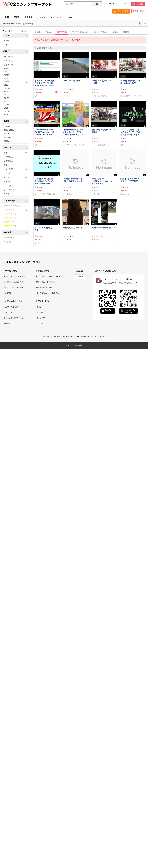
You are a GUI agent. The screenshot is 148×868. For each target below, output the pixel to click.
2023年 (7, 78)
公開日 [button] (15, 52)
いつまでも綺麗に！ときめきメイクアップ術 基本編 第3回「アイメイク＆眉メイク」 (131, 132)
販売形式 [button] (15, 233)
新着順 (37, 32)
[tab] (91, 32)
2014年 (7, 108)
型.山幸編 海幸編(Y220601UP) (102, 131)
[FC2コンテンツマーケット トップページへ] (22, 262)
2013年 (7, 111)
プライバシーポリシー (71, 337)
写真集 (17, 17)
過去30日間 (8, 65)
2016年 (7, 101)
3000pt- (7, 141)
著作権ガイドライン (88, 337)
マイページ (113, 4)
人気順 (115, 32)
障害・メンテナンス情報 (13, 287)
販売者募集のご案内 (44, 287)
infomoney (39, 96)
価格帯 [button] (15, 122)
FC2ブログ (40, 323)
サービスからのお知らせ (13, 282)
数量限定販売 (9, 238)
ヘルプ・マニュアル (12, 307)
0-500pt (7, 126)
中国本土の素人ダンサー (101, 96)
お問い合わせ (9, 323)
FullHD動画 (16, 169)
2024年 (7, 75)
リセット (25, 31)
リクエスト (8, 312)
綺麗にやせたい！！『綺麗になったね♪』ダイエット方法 (102, 181)
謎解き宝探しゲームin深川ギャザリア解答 (130, 180)
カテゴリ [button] (15, 148)
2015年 (7, 105)
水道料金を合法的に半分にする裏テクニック (73, 180)
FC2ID (39, 307)
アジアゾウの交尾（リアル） (44, 229)
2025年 (7, 72)
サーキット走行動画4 (72, 81)
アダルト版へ (138, 11)
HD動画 (7, 173)
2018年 (7, 95)
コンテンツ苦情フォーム (13, 318)
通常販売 (16, 242)
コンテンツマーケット (34, 4)
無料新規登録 (138, 4)
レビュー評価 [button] (15, 201)
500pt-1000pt (9, 130)
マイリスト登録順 (80, 32)
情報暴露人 (68, 194)
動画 (7, 17)
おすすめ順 (62, 32)
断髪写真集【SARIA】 (73, 228)
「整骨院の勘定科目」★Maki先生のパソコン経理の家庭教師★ (44, 181)
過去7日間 (8, 61)
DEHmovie (126, 145)
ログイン (126, 4)
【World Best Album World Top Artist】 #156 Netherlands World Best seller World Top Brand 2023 (44, 132)
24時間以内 (8, 57)
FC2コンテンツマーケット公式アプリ (51, 277)
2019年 (7, 91)
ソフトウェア (56, 17)
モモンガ (68, 96)
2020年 (7, 88)
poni (95, 243)
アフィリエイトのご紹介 (46, 282)
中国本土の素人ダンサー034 (101, 82)
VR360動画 (8, 161)
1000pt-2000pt (16, 134)
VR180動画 (8, 157)
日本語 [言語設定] (81, 277)
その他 (70, 17)
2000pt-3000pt (10, 137)
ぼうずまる (126, 194)
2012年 (7, 115)
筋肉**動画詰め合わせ (101, 228)
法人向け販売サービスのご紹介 (49, 293)
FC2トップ (47, 337)
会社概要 (57, 337)
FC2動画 (40, 312)
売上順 (49, 32)
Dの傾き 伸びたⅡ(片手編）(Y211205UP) (130, 82)
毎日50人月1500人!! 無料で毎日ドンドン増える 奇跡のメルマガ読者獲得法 (44, 83)
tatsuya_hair (69, 243)
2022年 (16, 82)
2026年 (7, 68)
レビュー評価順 (100, 32)
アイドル (7, 45)
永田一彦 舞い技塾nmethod (102, 145)
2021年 (7, 85)
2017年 (7, 98)
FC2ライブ (40, 318)
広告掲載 (101, 337)
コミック (41, 17)
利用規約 (7, 293)
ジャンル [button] (15, 36)
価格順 (126, 32)
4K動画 (7, 165)
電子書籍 (29, 17)
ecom (38, 243)
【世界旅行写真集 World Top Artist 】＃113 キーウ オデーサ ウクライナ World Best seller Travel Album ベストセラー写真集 (73, 132)
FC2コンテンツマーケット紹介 (16, 277)
